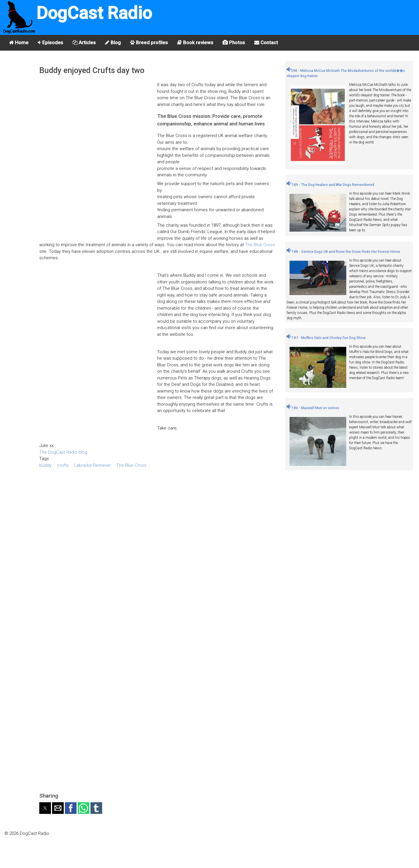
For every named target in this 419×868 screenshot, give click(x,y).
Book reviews (195, 42)
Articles (84, 42)
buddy (45, 465)
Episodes (50, 42)
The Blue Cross (260, 245)
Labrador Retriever (93, 465)
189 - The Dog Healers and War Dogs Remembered (330, 185)
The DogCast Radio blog (63, 452)
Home (19, 42)
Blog (113, 42)
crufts (63, 465)
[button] (45, 808)
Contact (266, 42)
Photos (234, 42)
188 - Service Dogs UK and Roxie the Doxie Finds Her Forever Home (343, 252)
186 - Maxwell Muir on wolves (313, 408)
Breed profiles (149, 42)
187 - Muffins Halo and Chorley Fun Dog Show (326, 338)
